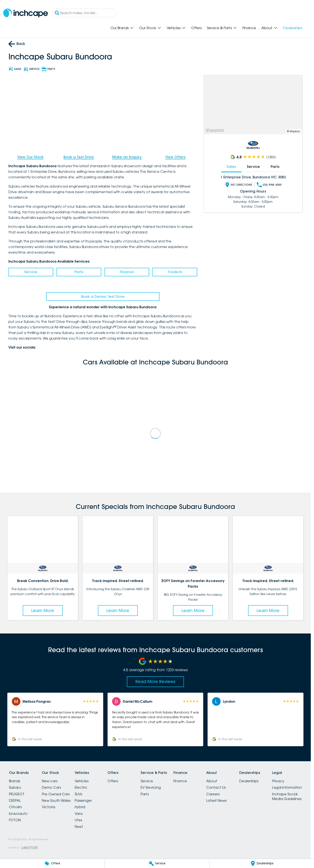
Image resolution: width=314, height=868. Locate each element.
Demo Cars (51, 787)
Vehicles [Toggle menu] (176, 28)
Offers (196, 28)
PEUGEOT (17, 794)
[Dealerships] (262, 863)
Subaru (15, 787)
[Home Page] (26, 13)
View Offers (175, 157)
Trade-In (175, 272)
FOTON (15, 820)
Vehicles (82, 781)
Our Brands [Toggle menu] (122, 28)
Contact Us (216, 787)
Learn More (43, 611)
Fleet (79, 827)
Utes (78, 820)
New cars (50, 781)
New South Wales (56, 800)
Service (31, 272)
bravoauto (18, 814)
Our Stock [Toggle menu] (150, 28)
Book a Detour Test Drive (103, 296)
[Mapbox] (215, 130)
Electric (81, 787)
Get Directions (238, 185)
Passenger (83, 800)
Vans (79, 814)
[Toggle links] (23, 848)
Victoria (49, 807)
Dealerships (293, 28)
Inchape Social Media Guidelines (287, 796)
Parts (79, 272)
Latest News (216, 800)
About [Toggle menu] (270, 28)
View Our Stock (30, 157)
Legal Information (287, 787)
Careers (213, 794)
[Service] (157, 863)
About (212, 781)
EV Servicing (151, 787)
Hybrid (80, 807)
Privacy (278, 781)
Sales (231, 167)
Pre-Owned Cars (56, 794)
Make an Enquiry (127, 157)
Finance (249, 28)
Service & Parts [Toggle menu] (222, 28)
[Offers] (52, 863)
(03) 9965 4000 (269, 185)
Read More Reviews (155, 681)
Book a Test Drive (79, 157)
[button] (55, 719)
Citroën (15, 807)
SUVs (78, 794)
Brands (14, 781)
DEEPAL (15, 800)
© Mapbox (293, 131)
